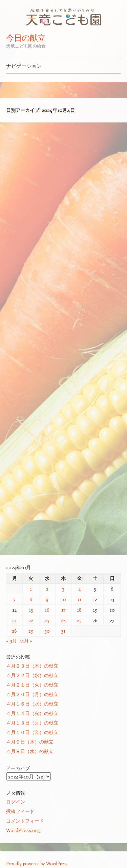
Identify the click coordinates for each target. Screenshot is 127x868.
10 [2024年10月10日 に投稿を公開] (63, 599)
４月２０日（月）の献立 (32, 694)
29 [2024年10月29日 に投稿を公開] (31, 631)
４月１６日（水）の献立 (32, 704)
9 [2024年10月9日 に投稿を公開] (47, 599)
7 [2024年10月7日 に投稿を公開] (14, 599)
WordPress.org (23, 830)
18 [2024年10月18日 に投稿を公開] (79, 610)
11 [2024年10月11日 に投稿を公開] (79, 599)
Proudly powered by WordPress (37, 863)
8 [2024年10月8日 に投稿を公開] (31, 599)
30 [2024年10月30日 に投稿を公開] (47, 631)
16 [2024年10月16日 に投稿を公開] (47, 610)
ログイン (16, 802)
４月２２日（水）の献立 (32, 675)
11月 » (26, 641)
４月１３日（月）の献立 (32, 723)
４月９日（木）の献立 (30, 742)
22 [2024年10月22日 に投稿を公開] (31, 620)
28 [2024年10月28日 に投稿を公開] (14, 631)
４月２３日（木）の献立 (32, 666)
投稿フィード (20, 811)
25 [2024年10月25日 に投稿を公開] (79, 620)
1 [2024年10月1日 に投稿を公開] (31, 589)
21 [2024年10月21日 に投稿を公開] (14, 620)
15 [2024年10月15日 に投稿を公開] (31, 610)
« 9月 (12, 641)
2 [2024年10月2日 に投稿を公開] (47, 589)
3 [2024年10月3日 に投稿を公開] (63, 589)
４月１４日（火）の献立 (32, 713)
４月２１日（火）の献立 (32, 685)
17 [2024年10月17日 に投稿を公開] (63, 610)
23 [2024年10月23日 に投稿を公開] (47, 620)
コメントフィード (25, 821)
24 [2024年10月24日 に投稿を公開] (63, 620)
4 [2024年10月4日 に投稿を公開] (79, 589)
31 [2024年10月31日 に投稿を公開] (63, 631)
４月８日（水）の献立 (30, 751)
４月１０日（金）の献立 (32, 732)
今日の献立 (26, 38)
